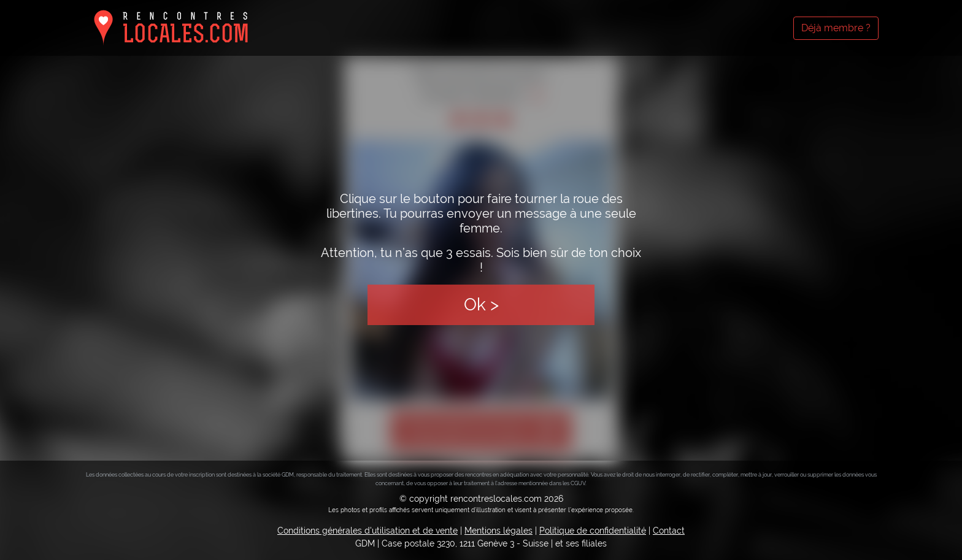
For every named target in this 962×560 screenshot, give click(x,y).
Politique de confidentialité (593, 531)
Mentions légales (498, 531)
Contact (669, 531)
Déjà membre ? (836, 28)
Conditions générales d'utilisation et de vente (367, 531)
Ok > (481, 305)
